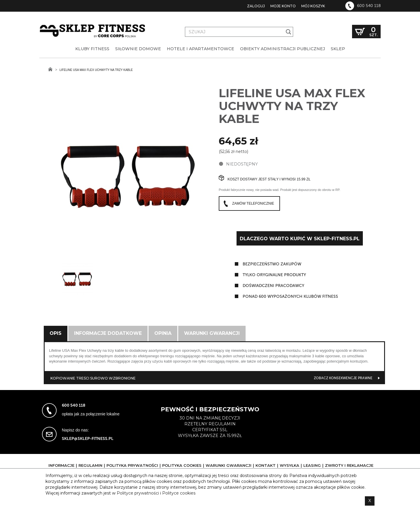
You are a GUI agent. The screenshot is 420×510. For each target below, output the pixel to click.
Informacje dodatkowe (108, 333)
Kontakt (266, 465)
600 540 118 (369, 6)
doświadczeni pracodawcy (273, 286)
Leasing (312, 465)
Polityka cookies (182, 465)
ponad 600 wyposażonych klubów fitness (290, 296)
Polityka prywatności (132, 465)
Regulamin (90, 465)
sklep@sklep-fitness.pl (88, 439)
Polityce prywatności (138, 493)
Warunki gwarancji (212, 333)
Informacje (61, 465)
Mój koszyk (313, 6)
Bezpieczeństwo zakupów (272, 264)
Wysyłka (289, 465)
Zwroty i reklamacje (349, 465)
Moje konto (283, 6)
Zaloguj (256, 6)
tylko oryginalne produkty (274, 275)
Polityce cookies (179, 493)
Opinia (163, 333)
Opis (56, 333)
